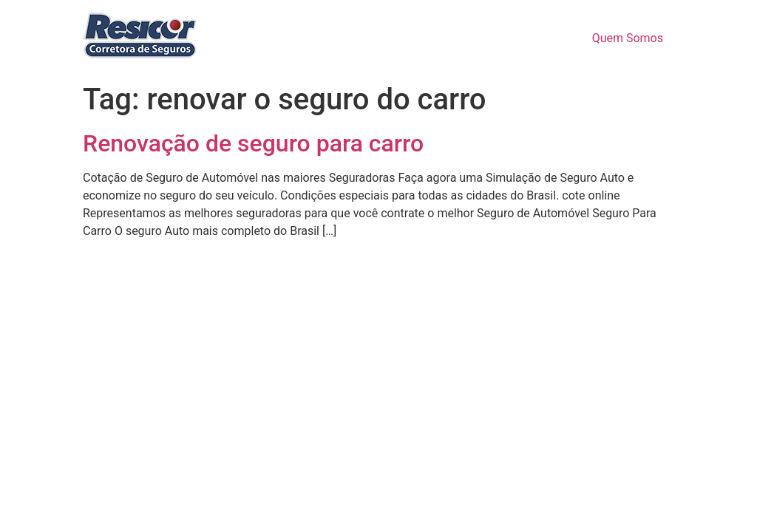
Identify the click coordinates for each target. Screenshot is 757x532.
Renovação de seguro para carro (253, 143)
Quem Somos (628, 38)
